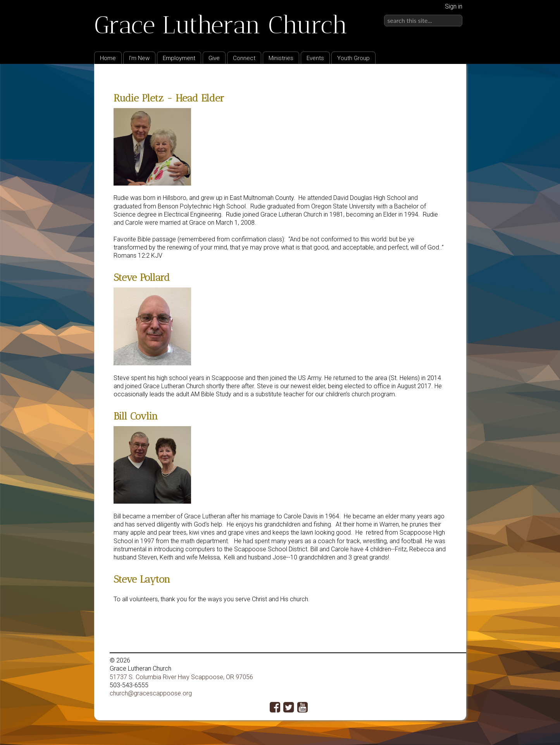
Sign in (454, 6)
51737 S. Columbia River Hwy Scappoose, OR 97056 (181, 677)
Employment (179, 58)
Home (108, 58)
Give (214, 58)
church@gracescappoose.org (151, 693)
